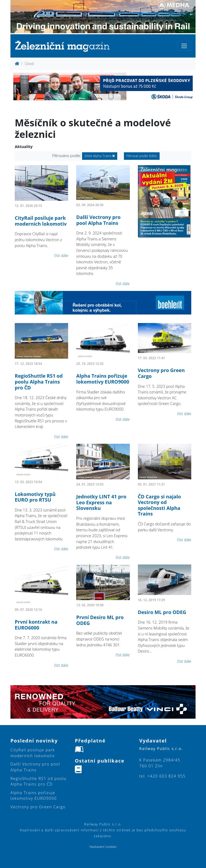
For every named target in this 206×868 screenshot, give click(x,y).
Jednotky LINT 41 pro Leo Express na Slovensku (101, 502)
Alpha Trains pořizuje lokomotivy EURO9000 (103, 379)
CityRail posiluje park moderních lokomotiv (41, 221)
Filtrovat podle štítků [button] (142, 156)
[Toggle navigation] (184, 46)
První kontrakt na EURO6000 (36, 625)
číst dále (61, 255)
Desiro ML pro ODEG (162, 612)
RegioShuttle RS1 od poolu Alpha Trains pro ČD (39, 382)
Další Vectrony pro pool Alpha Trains (98, 220)
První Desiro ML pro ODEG (100, 620)
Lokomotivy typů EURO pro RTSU (35, 497)
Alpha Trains (100, 156)
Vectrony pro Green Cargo (161, 373)
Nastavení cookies (103, 847)
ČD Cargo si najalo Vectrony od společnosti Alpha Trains (159, 505)
